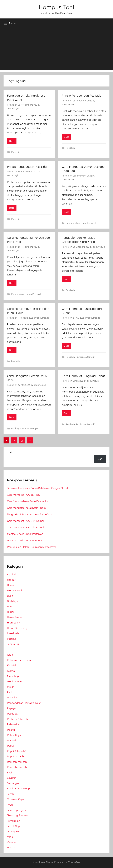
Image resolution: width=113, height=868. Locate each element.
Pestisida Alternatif (85, 357)
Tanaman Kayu (15, 799)
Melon (11, 687)
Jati (9, 649)
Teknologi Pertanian (19, 815)
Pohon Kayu (14, 735)
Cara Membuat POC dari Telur (24, 495)
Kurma (11, 671)
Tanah (10, 794)
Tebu (10, 805)
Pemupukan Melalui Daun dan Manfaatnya (31, 547)
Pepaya (11, 708)
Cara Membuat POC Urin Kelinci (25, 521)
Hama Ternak (15, 617)
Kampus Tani (56, 7)
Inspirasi (12, 639)
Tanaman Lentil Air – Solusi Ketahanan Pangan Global (38, 488)
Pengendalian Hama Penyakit (81, 223)
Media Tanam (15, 682)
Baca (12, 141)
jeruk (10, 655)
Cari (9, 453)
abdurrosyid (13, 109)
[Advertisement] (56, 50)
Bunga (11, 606)
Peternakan (14, 724)
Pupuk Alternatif (16, 751)
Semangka (13, 783)
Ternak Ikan (14, 821)
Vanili (10, 837)
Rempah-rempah (30, 429)
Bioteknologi (14, 590)
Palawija (12, 698)
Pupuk (11, 746)
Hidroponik (13, 623)
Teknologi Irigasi (16, 810)
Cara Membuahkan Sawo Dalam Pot (28, 501)
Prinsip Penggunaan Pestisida (82, 96)
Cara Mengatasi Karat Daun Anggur (27, 508)
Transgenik (13, 831)
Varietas (12, 842)
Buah (10, 596)
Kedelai (11, 665)
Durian (11, 612)
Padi (10, 692)
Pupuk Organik (16, 756)
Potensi (11, 740)
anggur (11, 580)
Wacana (12, 847)
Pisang (11, 730)
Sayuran (12, 778)
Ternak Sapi (14, 826)
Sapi (9, 773)
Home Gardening (17, 628)
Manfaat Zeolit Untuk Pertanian (25, 534)
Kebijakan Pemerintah (20, 660)
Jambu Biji (13, 644)
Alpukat (11, 574)
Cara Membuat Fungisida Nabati (84, 376)
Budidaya (16, 429)
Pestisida (16, 152)
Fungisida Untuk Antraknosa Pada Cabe (30, 514)
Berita (10, 585)
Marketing (13, 676)
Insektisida (13, 633)
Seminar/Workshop (18, 789)
